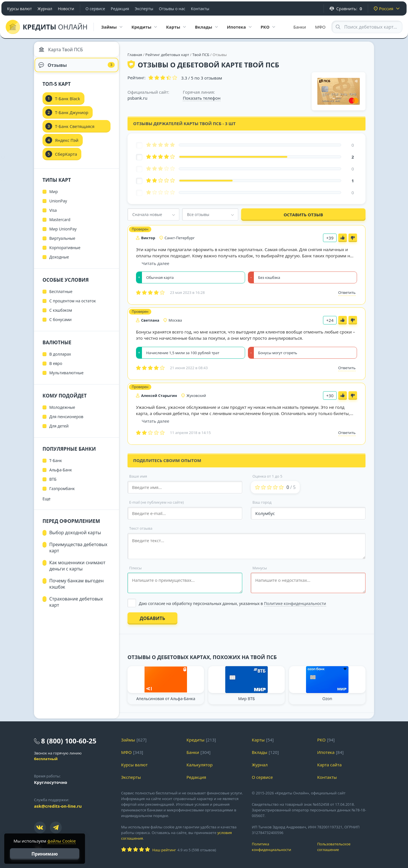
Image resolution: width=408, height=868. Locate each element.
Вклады (260, 752)
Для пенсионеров (66, 421)
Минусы (260, 568)
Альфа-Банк (61, 474)
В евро (56, 368)
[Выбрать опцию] (246, 603)
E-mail (157, 502)
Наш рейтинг (164, 850)
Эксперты (144, 9)
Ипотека (326, 752)
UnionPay (58, 205)
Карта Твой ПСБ (62, 51)
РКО (321, 740)
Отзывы (77, 68)
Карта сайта (329, 765)
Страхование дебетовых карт (76, 606)
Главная (135, 55)
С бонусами (60, 324)
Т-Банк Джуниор (72, 117)
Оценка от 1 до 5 (267, 476)
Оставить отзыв (303, 215)
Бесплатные (61, 296)
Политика (280, 847)
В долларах (60, 359)
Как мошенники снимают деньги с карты (77, 570)
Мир (54, 196)
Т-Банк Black (68, 103)
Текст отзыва (141, 528)
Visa (53, 215)
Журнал (45, 9)
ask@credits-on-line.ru (58, 806)
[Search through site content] (367, 27)
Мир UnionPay (63, 233)
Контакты (200, 9)
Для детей (59, 430)
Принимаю (45, 854)
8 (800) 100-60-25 (69, 741)
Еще (46, 503)
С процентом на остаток (73, 305)
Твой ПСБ (201, 55)
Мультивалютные (66, 377)
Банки (300, 27)
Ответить (347, 292)
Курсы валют (19, 9)
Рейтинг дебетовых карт (168, 55)
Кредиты (195, 740)
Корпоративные (65, 252)
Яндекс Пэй (67, 145)
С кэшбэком (61, 315)
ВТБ (53, 484)
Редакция (120, 9)
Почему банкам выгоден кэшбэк (76, 588)
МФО (320, 27)
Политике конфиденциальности (295, 603)
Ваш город (262, 502)
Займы (128, 740)
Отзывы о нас (172, 9)
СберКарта (66, 159)
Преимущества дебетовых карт (78, 552)
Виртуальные (62, 243)
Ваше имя (138, 476)
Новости (66, 9)
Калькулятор (199, 765)
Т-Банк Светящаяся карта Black (75, 132)
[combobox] (153, 214)
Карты (258, 740)
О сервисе (95, 9)
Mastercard (60, 224)
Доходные (59, 261)
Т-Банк (56, 465)
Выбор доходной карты (75, 537)
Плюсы (135, 568)
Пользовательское (346, 847)
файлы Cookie (61, 841)
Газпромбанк (62, 493)
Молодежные (62, 412)
